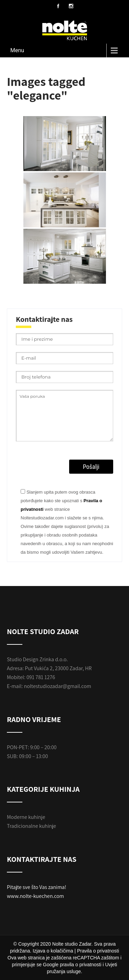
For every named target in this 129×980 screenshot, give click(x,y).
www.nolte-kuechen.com (35, 896)
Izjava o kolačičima (53, 951)
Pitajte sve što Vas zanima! (37, 887)
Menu (17, 50)
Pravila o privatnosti (98, 951)
